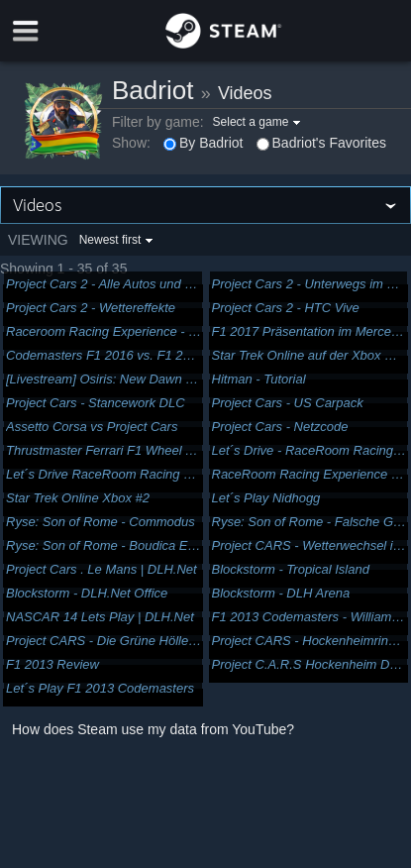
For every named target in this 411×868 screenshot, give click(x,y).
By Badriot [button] (204, 143)
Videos (245, 93)
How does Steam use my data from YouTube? (153, 729)
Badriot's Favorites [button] (322, 143)
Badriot (153, 90)
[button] (259, 122)
